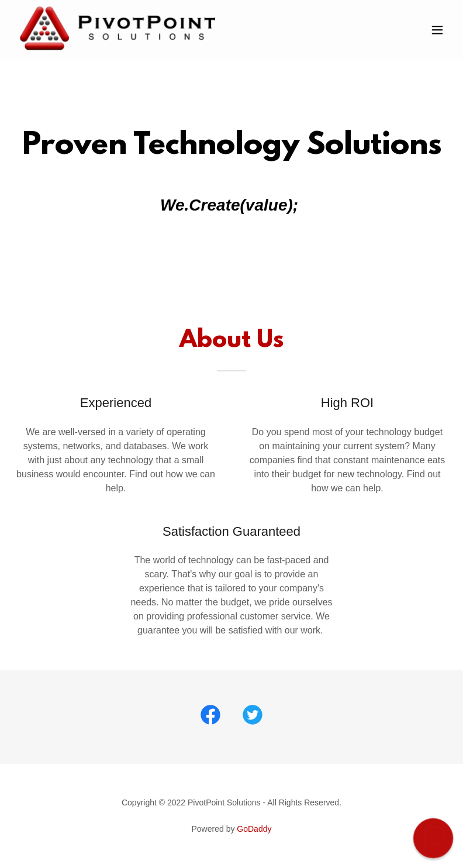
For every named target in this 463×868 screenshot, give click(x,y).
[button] (437, 30)
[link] (118, 48)
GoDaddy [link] (254, 829)
